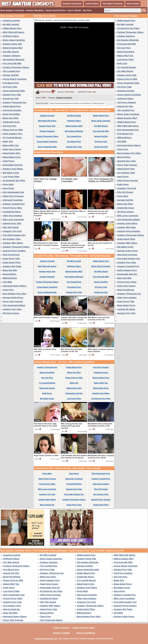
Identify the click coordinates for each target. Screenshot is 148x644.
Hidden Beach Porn (12, 28)
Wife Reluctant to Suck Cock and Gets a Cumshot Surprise (46, 244)
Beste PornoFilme (11, 114)
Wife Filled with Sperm (14, 32)
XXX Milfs (7, 282)
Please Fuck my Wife (13, 130)
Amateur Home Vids (12, 44)
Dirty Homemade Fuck (13, 192)
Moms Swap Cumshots (14, 40)
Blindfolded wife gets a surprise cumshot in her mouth (101, 457)
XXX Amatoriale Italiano (14, 305)
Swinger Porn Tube (12, 95)
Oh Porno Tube (10, 87)
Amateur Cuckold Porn (14, 204)
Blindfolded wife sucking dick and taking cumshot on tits (100, 425)
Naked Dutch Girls (11, 153)
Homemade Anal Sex (13, 165)
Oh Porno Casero (11, 313)
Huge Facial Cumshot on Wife (46, 456)
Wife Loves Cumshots (13, 220)
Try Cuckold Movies (12, 138)
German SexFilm (11, 75)
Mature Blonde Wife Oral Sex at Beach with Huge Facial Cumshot (47, 213)
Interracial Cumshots (13, 200)
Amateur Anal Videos (13, 169)
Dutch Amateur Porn (13, 134)
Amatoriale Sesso (11, 122)
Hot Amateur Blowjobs (14, 60)
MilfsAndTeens (10, 278)
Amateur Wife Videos (13, 243)
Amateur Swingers (12, 56)
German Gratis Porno (13, 298)
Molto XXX (8, 141)
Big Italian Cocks (11, 173)
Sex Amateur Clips (12, 239)
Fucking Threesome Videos (16, 67)
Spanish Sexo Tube (12, 223)
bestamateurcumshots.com (46, 639)
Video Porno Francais (13, 196)
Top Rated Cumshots (113, 4)
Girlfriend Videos (11, 36)
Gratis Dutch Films (12, 262)
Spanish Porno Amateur (14, 251)
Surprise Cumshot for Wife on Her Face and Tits (73, 212)
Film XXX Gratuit (11, 227)
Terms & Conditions (86, 633)
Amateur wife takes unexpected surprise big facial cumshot (74, 319)
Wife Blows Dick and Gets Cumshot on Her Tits (71, 350)
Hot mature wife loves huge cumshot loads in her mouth (46, 425)
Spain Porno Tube (11, 259)
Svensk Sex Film (11, 99)
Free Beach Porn (11, 83)
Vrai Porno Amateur (12, 110)
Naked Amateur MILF (13, 48)
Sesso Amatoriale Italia (14, 91)
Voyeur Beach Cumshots (15, 79)
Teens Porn (8, 290)
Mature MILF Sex (11, 145)
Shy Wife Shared (11, 52)
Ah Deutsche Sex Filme (14, 181)
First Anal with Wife (12, 63)
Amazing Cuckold (11, 21)
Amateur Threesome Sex (15, 102)
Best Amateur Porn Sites (15, 294)
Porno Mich (8, 184)
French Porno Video (12, 208)
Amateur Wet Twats (12, 266)
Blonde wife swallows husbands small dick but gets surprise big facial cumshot (73, 245)
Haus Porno (8, 188)
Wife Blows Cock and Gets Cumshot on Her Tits (99, 319)
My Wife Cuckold (11, 24)
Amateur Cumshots (72, 4)
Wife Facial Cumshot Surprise (46, 318)
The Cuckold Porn (11, 71)
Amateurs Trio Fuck (12, 231)
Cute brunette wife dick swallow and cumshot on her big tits (74, 457)
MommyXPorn (10, 274)
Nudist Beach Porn (12, 106)
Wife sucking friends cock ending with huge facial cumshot (72, 426)
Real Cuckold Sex (11, 255)
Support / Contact (61, 633)
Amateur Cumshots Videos (83, 628)
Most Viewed (133, 4)
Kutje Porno (8, 161)
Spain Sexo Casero (12, 149)
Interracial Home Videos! (15, 286)
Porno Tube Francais (13, 301)
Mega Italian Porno (12, 157)
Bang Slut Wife (10, 270)
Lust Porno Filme (11, 177)
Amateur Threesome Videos (16, 247)
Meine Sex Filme (11, 118)
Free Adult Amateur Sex (14, 235)
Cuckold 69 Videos (12, 212)
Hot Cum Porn (10, 126)
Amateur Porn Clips (12, 309)
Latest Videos (92, 4)
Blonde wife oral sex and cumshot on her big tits (98, 212)
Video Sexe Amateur (13, 216)
